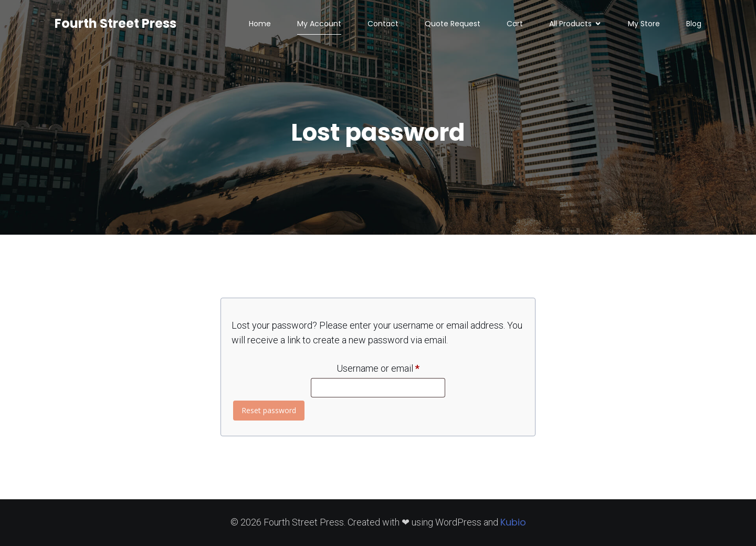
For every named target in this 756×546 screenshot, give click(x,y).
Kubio (513, 522)
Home (260, 24)
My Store (644, 24)
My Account (319, 24)
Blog (694, 24)
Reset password (269, 410)
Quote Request (453, 24)
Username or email (391, 366)
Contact (383, 24)
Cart (515, 24)
